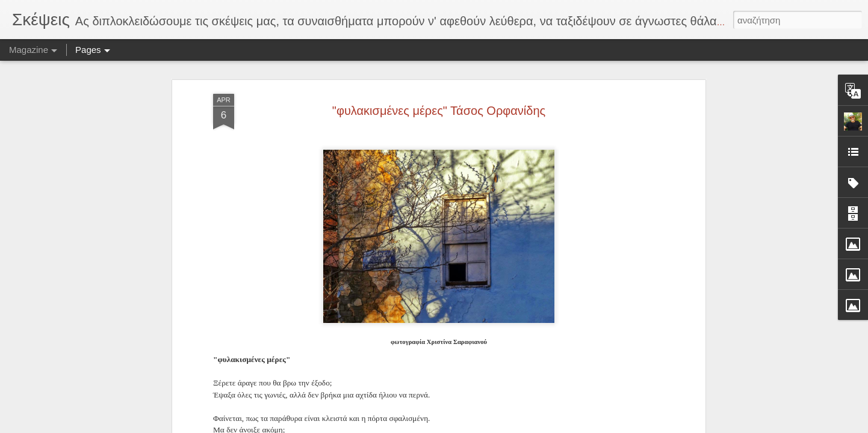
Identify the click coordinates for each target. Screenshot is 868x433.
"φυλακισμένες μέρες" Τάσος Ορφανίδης (439, 99)
